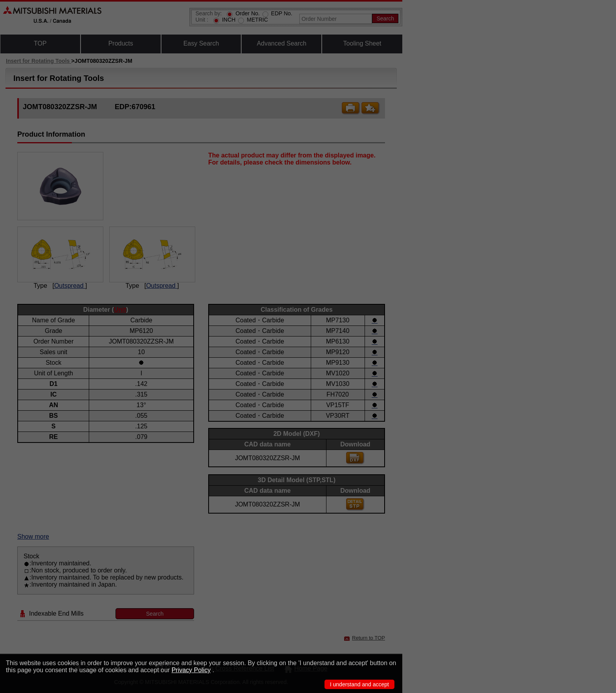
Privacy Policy (191, 670)
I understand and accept (359, 684)
